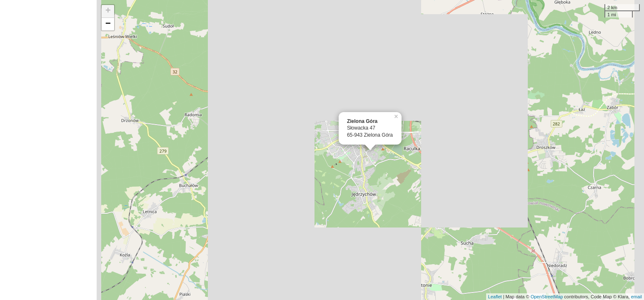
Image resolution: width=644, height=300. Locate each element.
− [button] (108, 24)
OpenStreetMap (547, 297)
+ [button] (108, 11)
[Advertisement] (48, 150)
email (637, 297)
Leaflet (495, 297)
